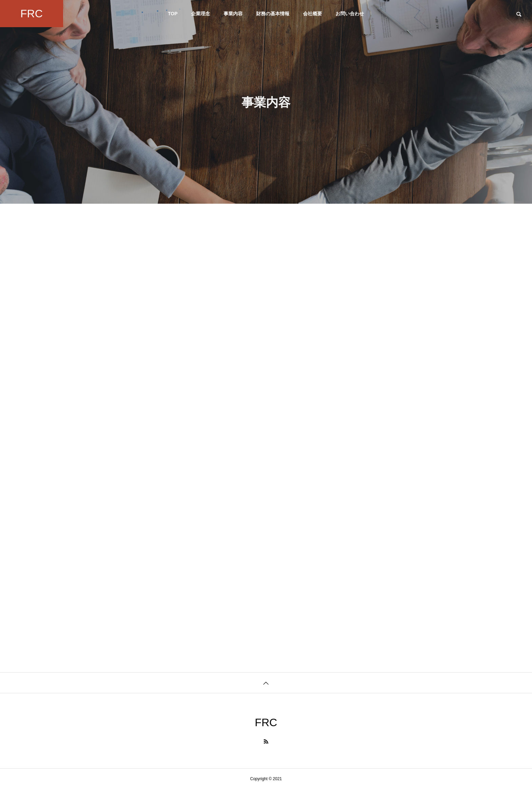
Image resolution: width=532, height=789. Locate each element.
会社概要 (312, 14)
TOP (173, 14)
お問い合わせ (350, 14)
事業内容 (233, 14)
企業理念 (201, 14)
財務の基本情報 (273, 14)
